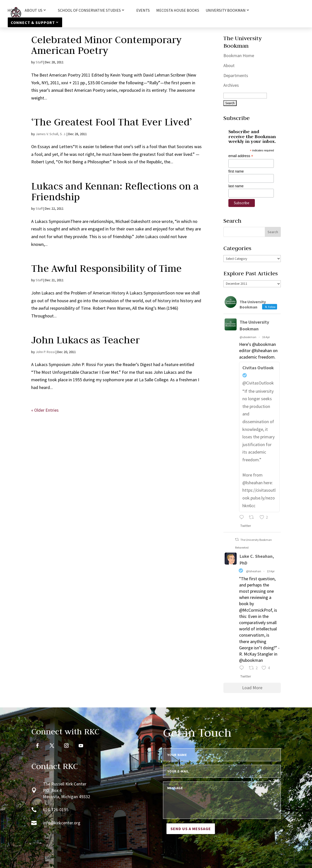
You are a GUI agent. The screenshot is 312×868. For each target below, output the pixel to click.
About (229, 65)
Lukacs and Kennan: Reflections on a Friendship (115, 191)
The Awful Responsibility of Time (106, 268)
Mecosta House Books (178, 11)
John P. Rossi (45, 352)
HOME (13, 11)
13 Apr (271, 571)
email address (241, 156)
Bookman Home (239, 55)
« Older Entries (45, 410)
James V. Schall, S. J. (51, 134)
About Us (34, 10)
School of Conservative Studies (89, 10)
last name (236, 186)
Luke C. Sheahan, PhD (257, 560)
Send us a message (191, 829)
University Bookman (226, 10)
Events (143, 11)
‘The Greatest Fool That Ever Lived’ (111, 122)
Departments (236, 75)
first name (236, 171)
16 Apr (266, 337)
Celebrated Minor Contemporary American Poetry (106, 45)
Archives (231, 85)
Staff (39, 62)
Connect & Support (33, 22)
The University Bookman (254, 325)
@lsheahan (254, 571)
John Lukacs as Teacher (85, 340)
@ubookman (248, 337)
